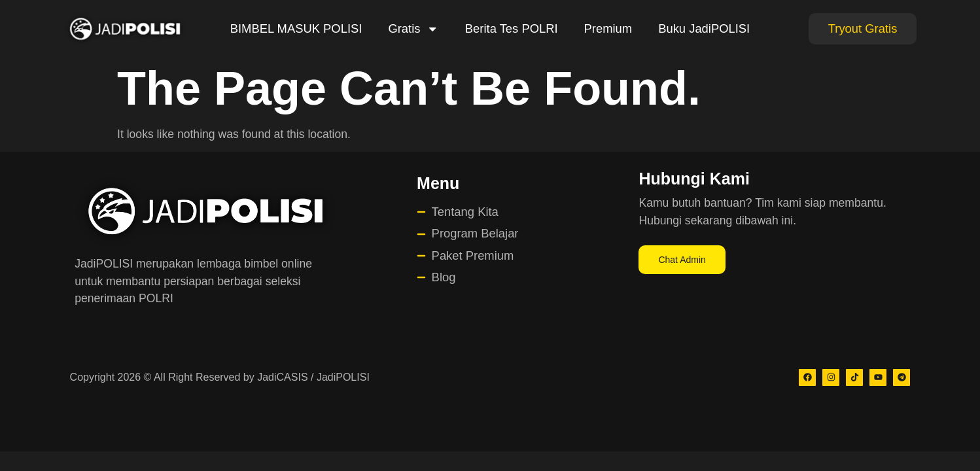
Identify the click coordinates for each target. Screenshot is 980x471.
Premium (608, 28)
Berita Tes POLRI (512, 28)
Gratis (413, 29)
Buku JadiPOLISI (704, 28)
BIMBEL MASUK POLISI (296, 28)
